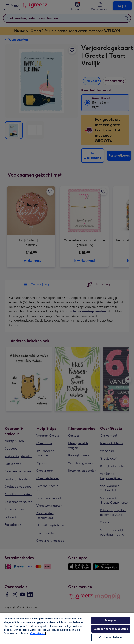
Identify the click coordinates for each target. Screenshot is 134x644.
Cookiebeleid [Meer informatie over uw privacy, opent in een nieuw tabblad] (38, 633)
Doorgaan (111, 621)
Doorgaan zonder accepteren (111, 629)
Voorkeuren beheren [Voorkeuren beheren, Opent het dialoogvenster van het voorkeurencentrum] (111, 637)
